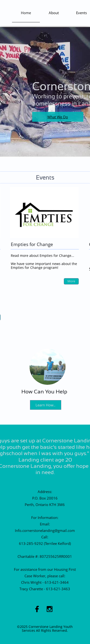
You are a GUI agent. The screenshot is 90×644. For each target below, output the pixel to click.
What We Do (58, 117)
